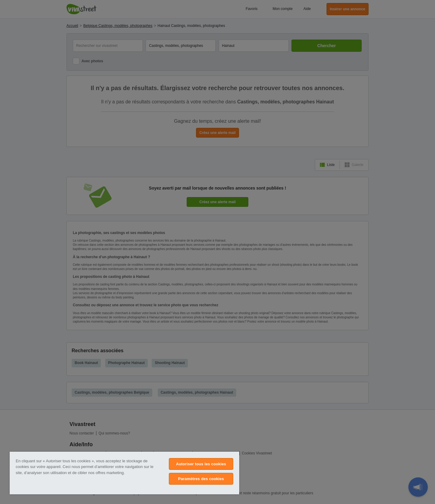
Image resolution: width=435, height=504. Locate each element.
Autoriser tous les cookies (201, 464)
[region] (124, 473)
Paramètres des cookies (201, 479)
